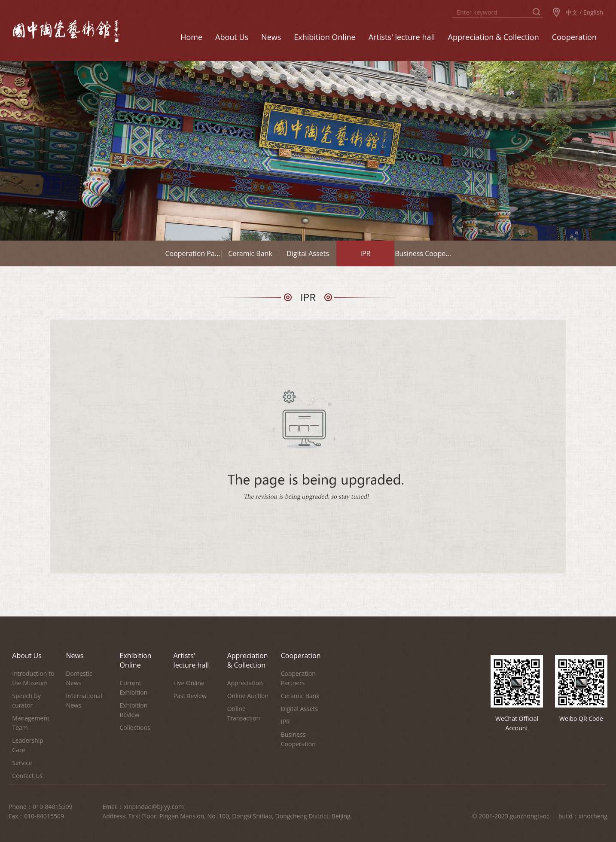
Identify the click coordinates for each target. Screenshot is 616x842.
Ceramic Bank (250, 253)
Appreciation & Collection (248, 660)
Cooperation (301, 656)
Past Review (190, 696)
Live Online (189, 683)
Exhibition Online (136, 660)
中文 (572, 12)
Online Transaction (244, 713)
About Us (27, 656)
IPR (366, 253)
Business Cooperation (298, 739)
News (75, 656)
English (593, 12)
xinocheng (593, 816)
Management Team (31, 723)
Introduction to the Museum (33, 678)
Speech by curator (26, 700)
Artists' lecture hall (191, 660)
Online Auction (248, 696)
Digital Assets (308, 253)
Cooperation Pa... (193, 253)
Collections (135, 728)
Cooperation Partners (298, 678)
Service (22, 763)
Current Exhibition (134, 688)
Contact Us (27, 776)
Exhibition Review (134, 710)
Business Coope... (423, 253)
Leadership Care (27, 745)
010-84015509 (53, 807)
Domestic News (79, 678)
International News (84, 700)
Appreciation (245, 683)
